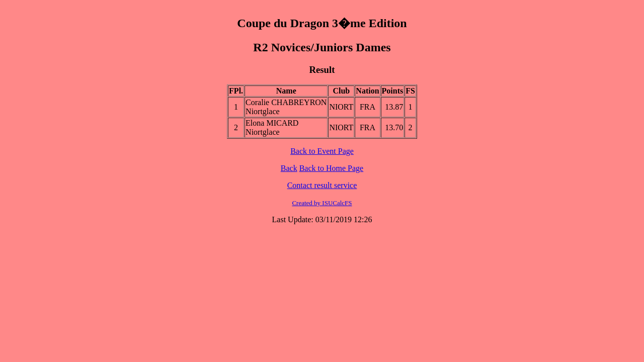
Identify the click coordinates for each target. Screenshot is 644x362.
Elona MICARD (272, 123)
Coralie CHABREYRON (286, 102)
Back (289, 168)
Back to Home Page (332, 168)
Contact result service (322, 185)
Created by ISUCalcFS (322, 203)
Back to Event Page (322, 151)
